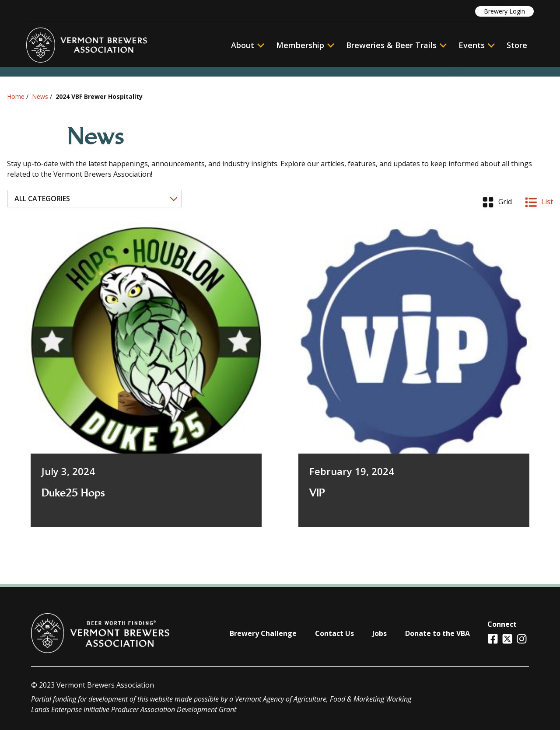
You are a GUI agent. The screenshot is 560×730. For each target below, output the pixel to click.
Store (517, 45)
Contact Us (334, 633)
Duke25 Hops (73, 493)
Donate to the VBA (437, 633)
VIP (317, 493)
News (40, 96)
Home (16, 96)
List (539, 202)
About (248, 45)
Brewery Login (504, 11)
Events (472, 45)
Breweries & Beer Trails (396, 45)
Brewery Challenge (263, 633)
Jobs (380, 633)
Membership (300, 45)
